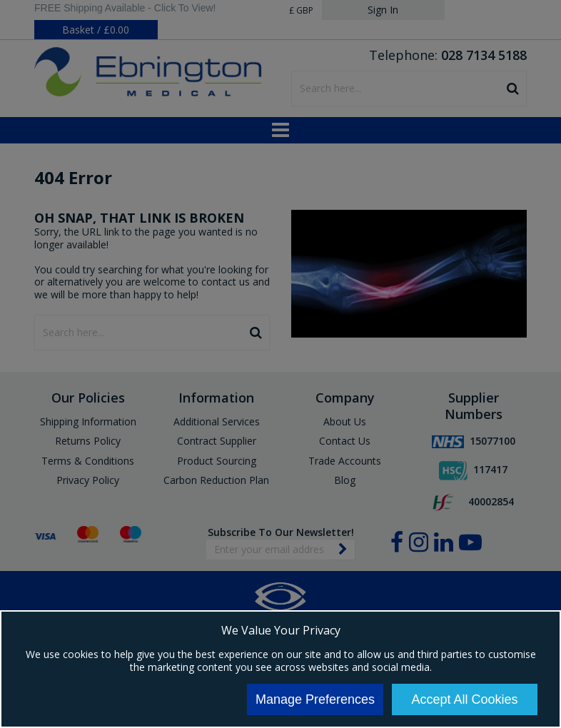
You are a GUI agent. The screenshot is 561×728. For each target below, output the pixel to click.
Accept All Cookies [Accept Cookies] (464, 699)
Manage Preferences (315, 699)
